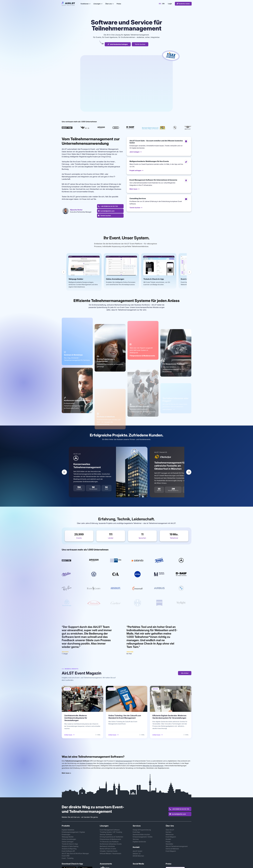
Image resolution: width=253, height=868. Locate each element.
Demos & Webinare (172, 849)
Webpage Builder (68, 837)
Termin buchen (140, 44)
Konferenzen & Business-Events (111, 844)
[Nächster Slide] (189, 473)
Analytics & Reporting (69, 849)
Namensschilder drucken (141, 834)
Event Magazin (171, 837)
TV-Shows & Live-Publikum (109, 842)
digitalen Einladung (86, 763)
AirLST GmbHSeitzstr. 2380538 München (138, 854)
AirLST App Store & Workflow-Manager (75, 853)
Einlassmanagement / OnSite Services (143, 838)
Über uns (110, 4)
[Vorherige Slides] (64, 272)
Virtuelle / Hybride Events (109, 851)
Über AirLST (170, 830)
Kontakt (168, 839)
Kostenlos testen (183, 4)
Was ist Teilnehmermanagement (177, 846)
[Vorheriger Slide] (64, 473)
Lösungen (98, 4)
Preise (119, 4)
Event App (136, 832)
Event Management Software (110, 830)
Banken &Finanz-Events (108, 849)
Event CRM (66, 856)
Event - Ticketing (68, 858)
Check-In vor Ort (124, 763)
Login (170, 4)
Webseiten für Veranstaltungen (153, 766)
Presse (168, 842)
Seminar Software (106, 834)
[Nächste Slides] (189, 272)
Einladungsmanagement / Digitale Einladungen (73, 833)
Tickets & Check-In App (70, 844)
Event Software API (68, 851)
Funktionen (86, 4)
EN (163, 4)
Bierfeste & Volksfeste (107, 846)
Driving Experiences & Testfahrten (111, 837)
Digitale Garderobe (139, 842)
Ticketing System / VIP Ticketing (111, 832)
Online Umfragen (68, 842)
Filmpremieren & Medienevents (110, 839)
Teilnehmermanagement (124, 761)
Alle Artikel (185, 673)
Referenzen (170, 834)
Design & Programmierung (142, 830)
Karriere (168, 832)
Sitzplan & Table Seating (70, 846)
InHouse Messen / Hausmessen (110, 853)
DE (160, 4)
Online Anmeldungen (69, 839)
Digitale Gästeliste (68, 830)
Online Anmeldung (105, 763)
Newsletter (169, 844)
